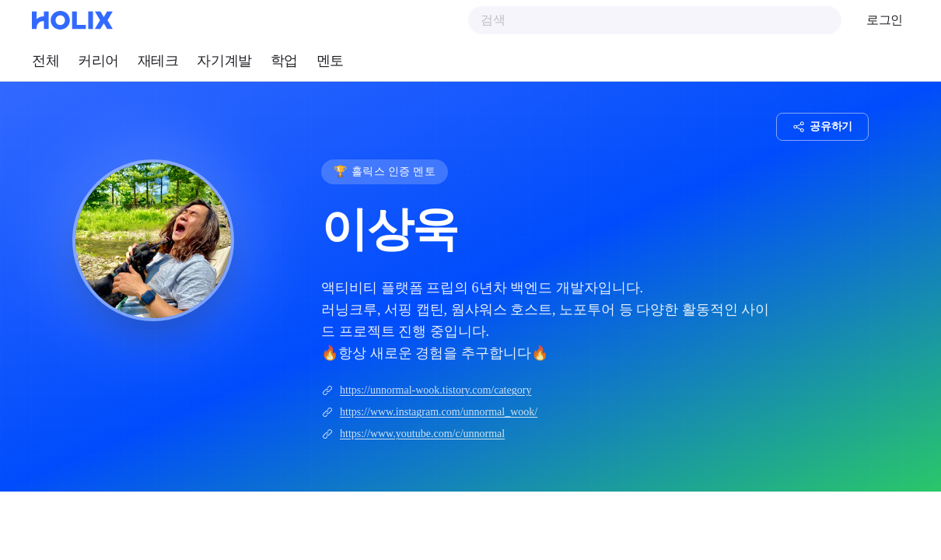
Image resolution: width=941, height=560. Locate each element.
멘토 (330, 61)
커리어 (98, 61)
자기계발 (224, 61)
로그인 (885, 20)
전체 (45, 61)
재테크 (158, 61)
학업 (284, 61)
